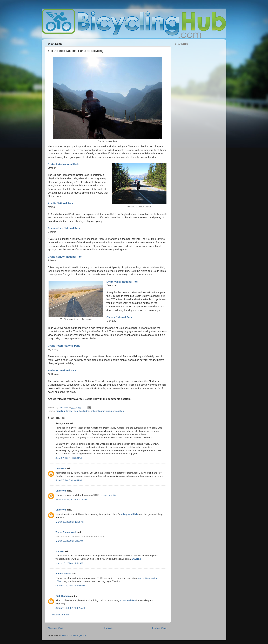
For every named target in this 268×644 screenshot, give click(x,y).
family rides (72, 411)
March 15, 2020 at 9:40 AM (69, 541)
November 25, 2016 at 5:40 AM (71, 499)
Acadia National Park (61, 203)
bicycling (60, 411)
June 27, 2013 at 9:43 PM (69, 480)
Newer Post (56, 628)
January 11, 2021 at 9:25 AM (70, 608)
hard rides (84, 411)
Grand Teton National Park (64, 346)
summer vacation (115, 411)
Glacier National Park (119, 317)
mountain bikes (128, 600)
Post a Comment (61, 615)
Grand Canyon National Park (65, 257)
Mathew (60, 551)
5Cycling (136, 559)
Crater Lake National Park (63, 164)
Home (108, 628)
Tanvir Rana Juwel (66, 532)
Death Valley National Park (122, 282)
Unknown (61, 468)
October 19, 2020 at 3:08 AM (70, 586)
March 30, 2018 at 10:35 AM (70, 522)
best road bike (110, 495)
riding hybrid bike (130, 514)
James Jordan (63, 574)
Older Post (160, 628)
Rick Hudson (63, 596)
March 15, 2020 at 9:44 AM (69, 563)
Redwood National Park (62, 371)
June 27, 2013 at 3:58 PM (69, 458)
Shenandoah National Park (64, 228)
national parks (98, 411)
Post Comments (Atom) (74, 635)
